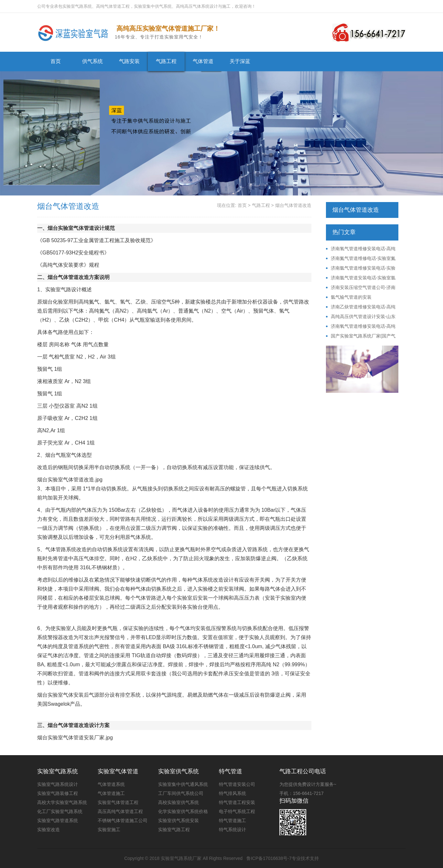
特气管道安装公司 (237, 784)
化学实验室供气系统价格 (183, 811)
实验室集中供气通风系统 (183, 784)
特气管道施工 (232, 820)
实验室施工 (109, 830)
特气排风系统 (232, 793)
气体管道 (203, 61)
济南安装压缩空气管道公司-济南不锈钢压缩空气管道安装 (361, 288)
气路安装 (129, 61)
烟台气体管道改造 (293, 205)
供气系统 (92, 61)
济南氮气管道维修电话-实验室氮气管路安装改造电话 (361, 259)
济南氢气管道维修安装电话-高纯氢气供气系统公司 (361, 249)
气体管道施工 (111, 793)
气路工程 (166, 61)
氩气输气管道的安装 (351, 297)
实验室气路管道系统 (58, 820)
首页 (56, 61)
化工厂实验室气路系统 (60, 811)
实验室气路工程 (174, 830)
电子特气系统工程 (237, 811)
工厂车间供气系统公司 (181, 793)
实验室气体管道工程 (118, 802)
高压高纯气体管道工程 (120, 811)
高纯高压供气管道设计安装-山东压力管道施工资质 (361, 317)
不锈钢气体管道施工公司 (123, 820)
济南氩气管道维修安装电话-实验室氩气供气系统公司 (361, 268)
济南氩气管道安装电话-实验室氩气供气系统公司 (361, 278)
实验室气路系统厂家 (181, 858)
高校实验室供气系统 (178, 802)
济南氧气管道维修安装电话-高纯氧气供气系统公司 (361, 327)
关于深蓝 (240, 61)
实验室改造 (49, 830)
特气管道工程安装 (237, 802)
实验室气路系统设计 (58, 784)
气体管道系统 (111, 784)
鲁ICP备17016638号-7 (269, 858)
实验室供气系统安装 (178, 820)
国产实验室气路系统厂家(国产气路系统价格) (361, 336)
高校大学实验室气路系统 (62, 802)
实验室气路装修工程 (58, 793)
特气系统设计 (232, 830)
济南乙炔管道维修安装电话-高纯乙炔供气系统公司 (361, 307)
